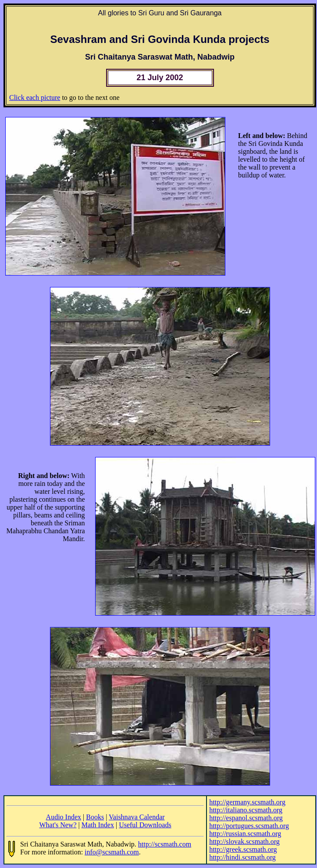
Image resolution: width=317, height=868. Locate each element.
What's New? (58, 825)
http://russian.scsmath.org (245, 834)
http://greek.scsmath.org (243, 849)
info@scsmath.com (112, 852)
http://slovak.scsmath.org (244, 841)
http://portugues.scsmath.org (249, 826)
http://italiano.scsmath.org (246, 810)
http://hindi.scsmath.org (242, 857)
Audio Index (64, 817)
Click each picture (35, 97)
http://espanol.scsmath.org (246, 818)
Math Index (98, 825)
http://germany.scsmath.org (247, 802)
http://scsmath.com (165, 844)
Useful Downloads (145, 825)
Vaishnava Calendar (137, 817)
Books (95, 817)
